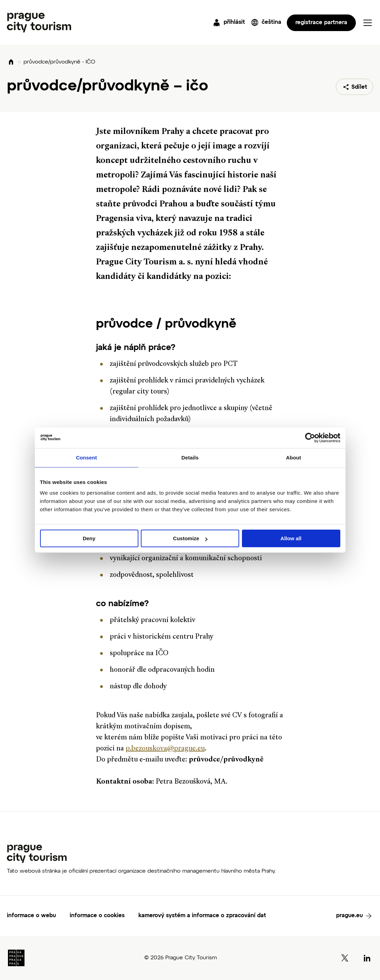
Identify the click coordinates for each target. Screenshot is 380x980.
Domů (11, 62)
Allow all (291, 538)
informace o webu (31, 916)
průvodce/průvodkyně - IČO (59, 62)
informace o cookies (97, 916)
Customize (190, 538)
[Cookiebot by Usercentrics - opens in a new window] (310, 438)
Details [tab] (190, 458)
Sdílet (359, 88)
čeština (271, 22)
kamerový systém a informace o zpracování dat (202, 916)
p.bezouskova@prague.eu (165, 749)
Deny (89, 538)
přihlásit (234, 22)
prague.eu (349, 916)
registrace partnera (321, 23)
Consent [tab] (86, 458)
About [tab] (294, 458)
